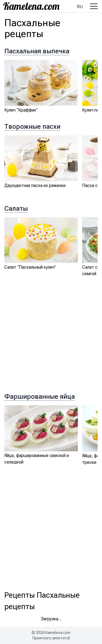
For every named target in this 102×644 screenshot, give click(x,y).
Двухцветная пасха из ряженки (35, 185)
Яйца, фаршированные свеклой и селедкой (37, 459)
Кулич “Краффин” (21, 110)
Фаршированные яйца (40, 397)
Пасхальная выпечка (37, 51)
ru (80, 7)
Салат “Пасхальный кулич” (30, 267)
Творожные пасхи (32, 127)
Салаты (16, 208)
